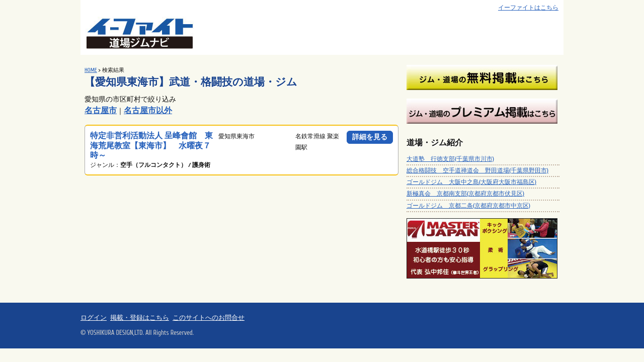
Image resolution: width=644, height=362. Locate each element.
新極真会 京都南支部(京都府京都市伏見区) (465, 194)
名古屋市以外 (148, 111)
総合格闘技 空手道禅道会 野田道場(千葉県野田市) (477, 170)
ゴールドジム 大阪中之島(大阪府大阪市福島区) (471, 182)
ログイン (94, 318)
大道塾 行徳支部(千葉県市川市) (450, 159)
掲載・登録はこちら (140, 318)
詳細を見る (370, 137)
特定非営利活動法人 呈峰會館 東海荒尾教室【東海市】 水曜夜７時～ (151, 145)
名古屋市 (101, 111)
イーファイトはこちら (528, 8)
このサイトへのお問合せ (209, 318)
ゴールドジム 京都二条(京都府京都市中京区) (468, 206)
